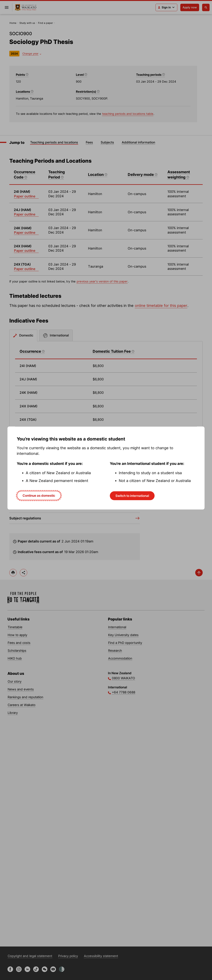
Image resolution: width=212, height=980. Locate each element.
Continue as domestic (39, 495)
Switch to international (132, 496)
